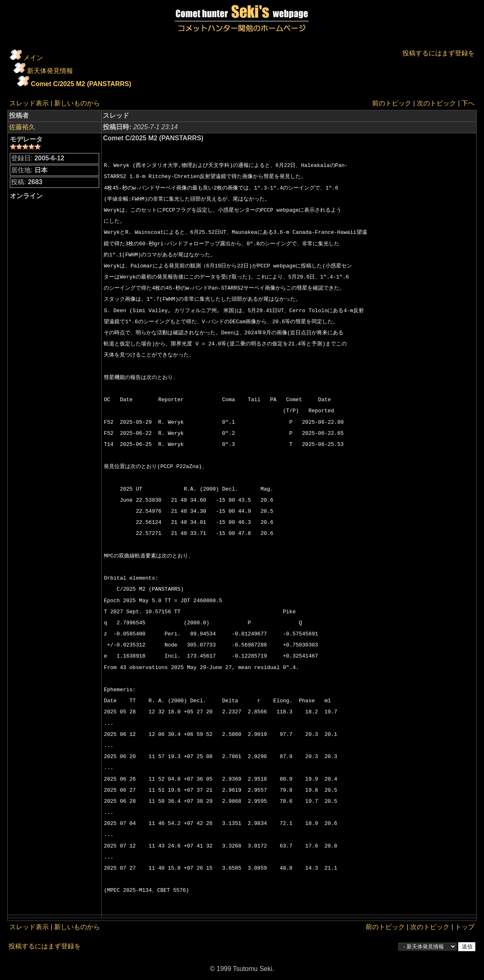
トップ (465, 927)
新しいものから (77, 103)
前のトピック (392, 103)
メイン (33, 58)
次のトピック (436, 103)
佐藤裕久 (22, 127)
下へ (468, 103)
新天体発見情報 (50, 71)
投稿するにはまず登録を (439, 53)
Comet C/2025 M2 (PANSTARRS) (81, 84)
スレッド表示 (29, 103)
